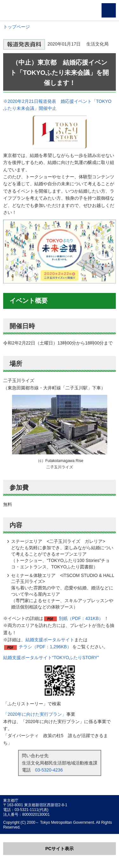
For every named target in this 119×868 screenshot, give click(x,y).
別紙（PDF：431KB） (81, 618)
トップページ (17, 27)
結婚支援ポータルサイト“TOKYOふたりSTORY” (51, 658)
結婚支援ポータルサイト (50, 640)
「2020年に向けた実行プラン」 (35, 714)
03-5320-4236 (49, 770)
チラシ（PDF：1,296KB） (45, 647)
